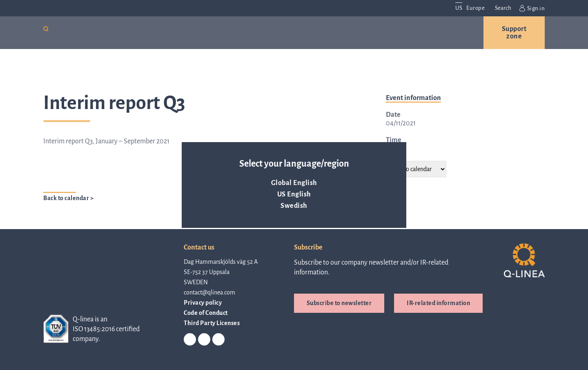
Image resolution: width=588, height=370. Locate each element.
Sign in (532, 8)
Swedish (294, 206)
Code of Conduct (206, 313)
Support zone (514, 33)
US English (294, 194)
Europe (476, 8)
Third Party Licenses (212, 323)
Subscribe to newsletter (339, 303)
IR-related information (438, 303)
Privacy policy (203, 303)
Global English (294, 183)
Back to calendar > (68, 198)
